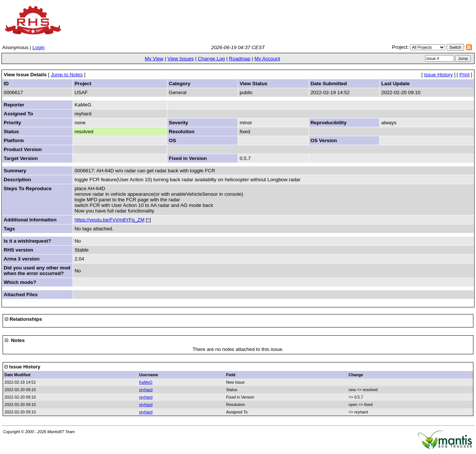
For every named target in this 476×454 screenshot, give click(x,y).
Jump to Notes (67, 75)
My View (154, 59)
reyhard (146, 390)
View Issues (181, 59)
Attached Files (21, 295)
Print (464, 75)
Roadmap (240, 59)
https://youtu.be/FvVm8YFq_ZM (109, 220)
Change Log (211, 59)
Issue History (438, 75)
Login (38, 47)
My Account (267, 59)
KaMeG (146, 382)
